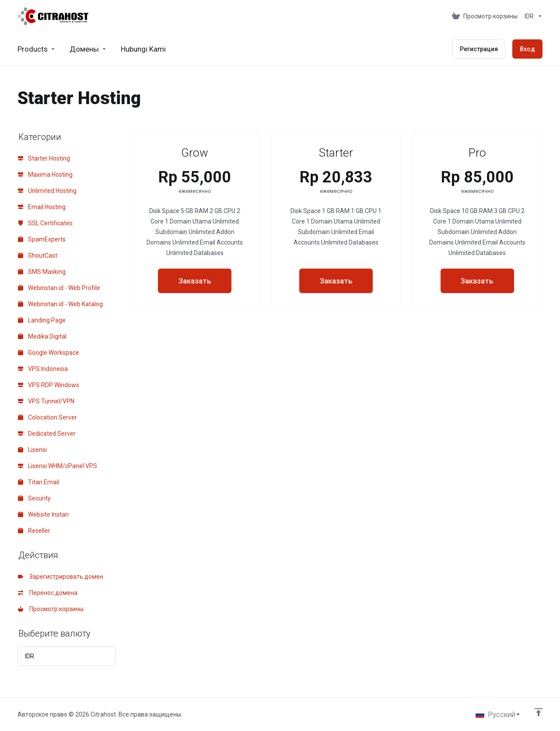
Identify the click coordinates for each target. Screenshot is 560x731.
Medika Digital (42, 336)
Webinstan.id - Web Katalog (60, 304)
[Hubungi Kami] (143, 49)
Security (34, 498)
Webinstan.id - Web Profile (59, 288)
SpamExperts (42, 239)
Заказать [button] (195, 281)
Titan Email (38, 482)
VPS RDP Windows (49, 385)
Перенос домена (48, 593)
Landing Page (42, 320)
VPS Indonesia (43, 369)
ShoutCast (38, 255)
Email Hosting (42, 207)
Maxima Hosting (45, 175)
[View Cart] (485, 16)
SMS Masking (42, 272)
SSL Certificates (45, 223)
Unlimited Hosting (47, 191)
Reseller (34, 531)
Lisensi (32, 450)
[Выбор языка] (498, 714)
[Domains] (88, 49)
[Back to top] (539, 712)
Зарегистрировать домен (61, 577)
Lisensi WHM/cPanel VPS (58, 466)
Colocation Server (47, 417)
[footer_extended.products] (37, 49)
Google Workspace (49, 353)
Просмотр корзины (51, 609)
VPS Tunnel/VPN (46, 401)
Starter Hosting (44, 158)
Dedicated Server (47, 434)
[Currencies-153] (532, 16)
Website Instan (43, 514)
